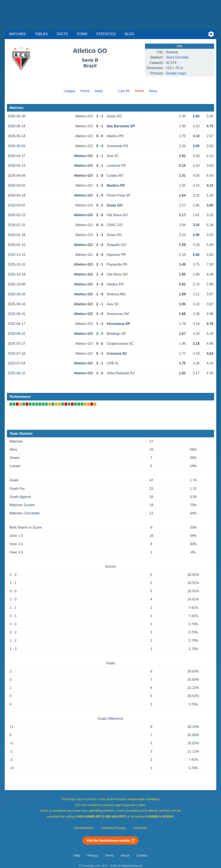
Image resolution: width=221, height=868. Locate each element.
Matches (17, 34)
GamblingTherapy (114, 828)
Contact (142, 855)
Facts (62, 34)
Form (82, 34)
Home (85, 91)
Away (99, 91)
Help (77, 855)
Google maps (176, 73)
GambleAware (84, 828)
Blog (129, 34)
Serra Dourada (177, 57)
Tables (41, 34)
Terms (109, 855)
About (125, 855)
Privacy (93, 855)
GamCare (140, 828)
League (69, 91)
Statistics (106, 34)
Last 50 (124, 91)
